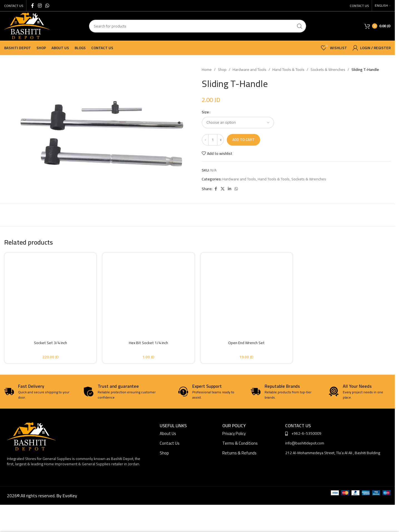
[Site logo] (27, 26)
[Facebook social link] (33, 6)
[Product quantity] (213, 140)
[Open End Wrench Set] (247, 292)
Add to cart (243, 140)
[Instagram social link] (40, 6)
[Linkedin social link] (230, 189)
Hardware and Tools (249, 69)
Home (207, 69)
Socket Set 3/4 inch (51, 343)
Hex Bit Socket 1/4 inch (148, 343)
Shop (222, 69)
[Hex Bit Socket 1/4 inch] (148, 292)
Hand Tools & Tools (288, 69)
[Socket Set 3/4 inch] (50, 292)
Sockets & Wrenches (328, 69)
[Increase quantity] (221, 140)
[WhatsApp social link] (47, 6)
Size (205, 112)
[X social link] (223, 189)
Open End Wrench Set (246, 343)
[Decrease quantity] (205, 140)
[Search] (198, 26)
